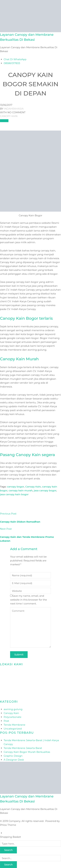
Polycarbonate (13, 717)
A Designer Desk (14, 760)
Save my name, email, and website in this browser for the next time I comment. (28, 600)
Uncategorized (13, 729)
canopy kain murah (21, 490)
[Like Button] (4, 121)
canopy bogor (16, 487)
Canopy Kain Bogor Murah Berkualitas (27, 752)
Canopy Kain (9, 116)
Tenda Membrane (15, 725)
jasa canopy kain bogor (14, 494)
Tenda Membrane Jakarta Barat (23, 748)
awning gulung (13, 709)
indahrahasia (14, 109)
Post (6, 721)
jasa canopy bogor (45, 490)
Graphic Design (13, 756)
